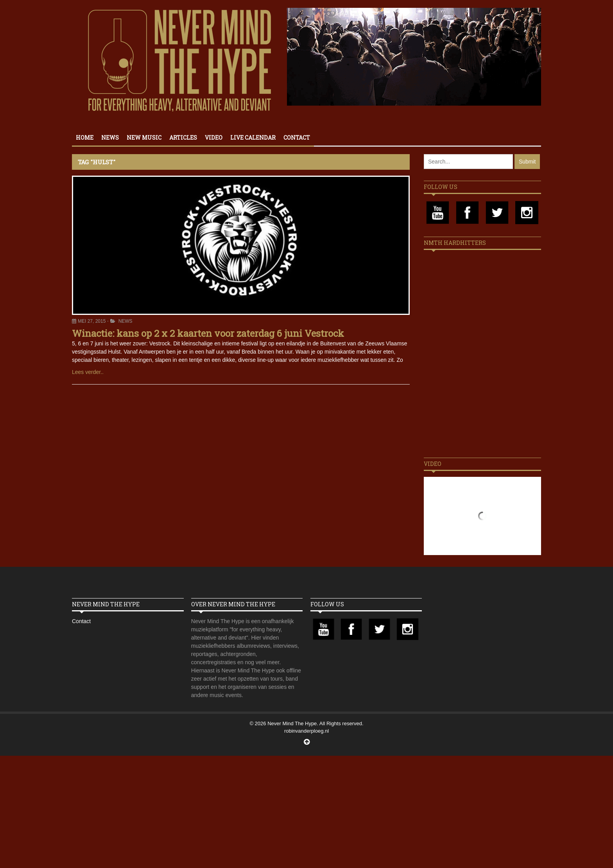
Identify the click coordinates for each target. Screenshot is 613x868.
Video (214, 137)
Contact (297, 137)
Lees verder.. (88, 372)
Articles (183, 137)
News (110, 137)
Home (85, 137)
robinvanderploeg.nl (306, 731)
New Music (144, 137)
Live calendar (253, 137)
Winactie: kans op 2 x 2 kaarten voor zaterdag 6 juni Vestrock (208, 333)
